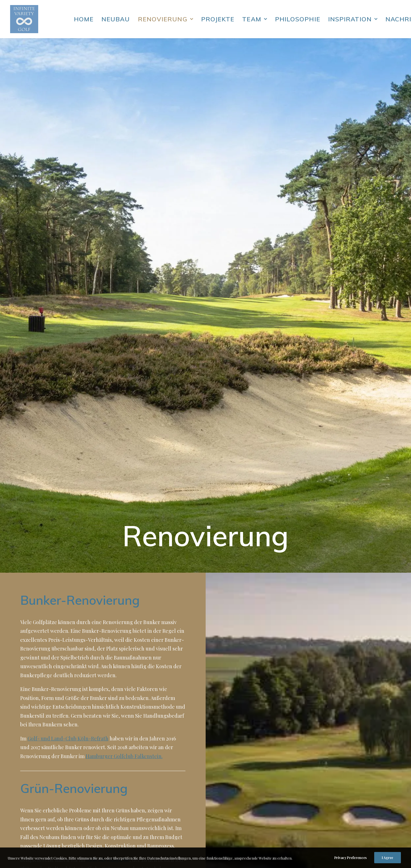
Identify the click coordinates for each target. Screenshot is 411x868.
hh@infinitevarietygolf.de (282, 822)
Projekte (218, 19)
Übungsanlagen (272, 499)
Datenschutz (267, 799)
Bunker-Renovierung (80, 161)
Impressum (265, 808)
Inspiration (353, 19)
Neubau (116, 19)
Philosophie (298, 19)
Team (255, 19)
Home (84, 19)
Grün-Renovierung (74, 349)
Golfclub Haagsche (108, 421)
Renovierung (166, 19)
